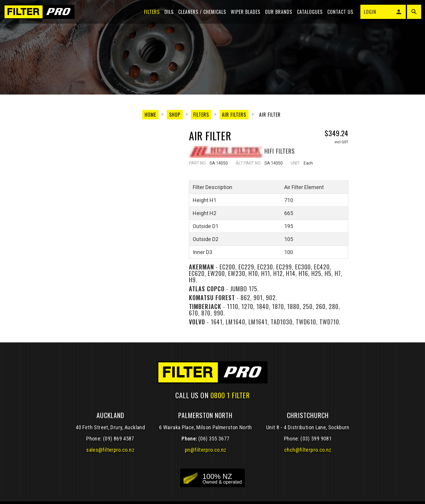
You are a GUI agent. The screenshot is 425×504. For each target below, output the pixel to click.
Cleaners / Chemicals (200, 15)
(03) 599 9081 (316, 439)
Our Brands (277, 15)
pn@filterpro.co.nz (206, 450)
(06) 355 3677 (214, 439)
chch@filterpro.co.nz (308, 450)
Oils (167, 15)
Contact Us (338, 15)
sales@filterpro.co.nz (110, 450)
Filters (150, 15)
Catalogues (308, 15)
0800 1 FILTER (230, 395)
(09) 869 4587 (119, 439)
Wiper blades (243, 15)
